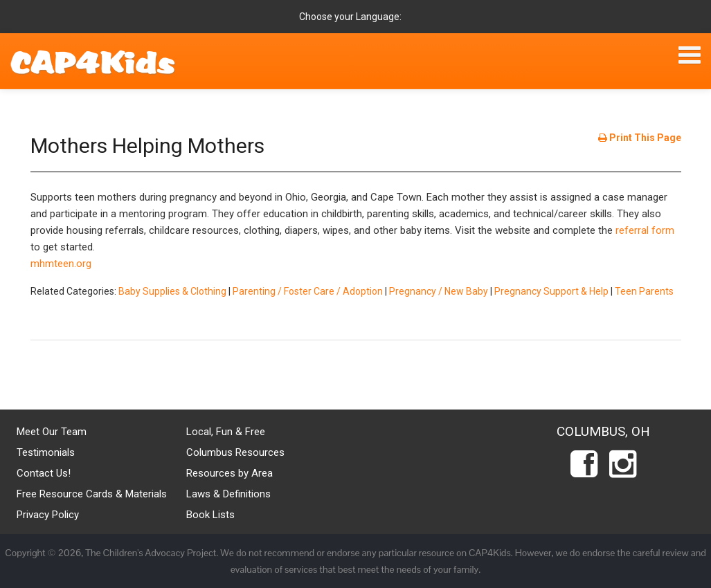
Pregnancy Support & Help (551, 291)
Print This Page (640, 138)
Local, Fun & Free (226, 432)
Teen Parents (644, 291)
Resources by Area (229, 473)
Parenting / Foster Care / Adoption (308, 291)
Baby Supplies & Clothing (172, 291)
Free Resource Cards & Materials (92, 494)
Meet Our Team (52, 432)
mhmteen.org (61, 264)
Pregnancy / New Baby (439, 291)
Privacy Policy (48, 515)
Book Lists (210, 515)
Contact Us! (44, 473)
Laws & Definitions (228, 494)
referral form (645, 230)
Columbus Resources (235, 452)
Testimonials (46, 452)
